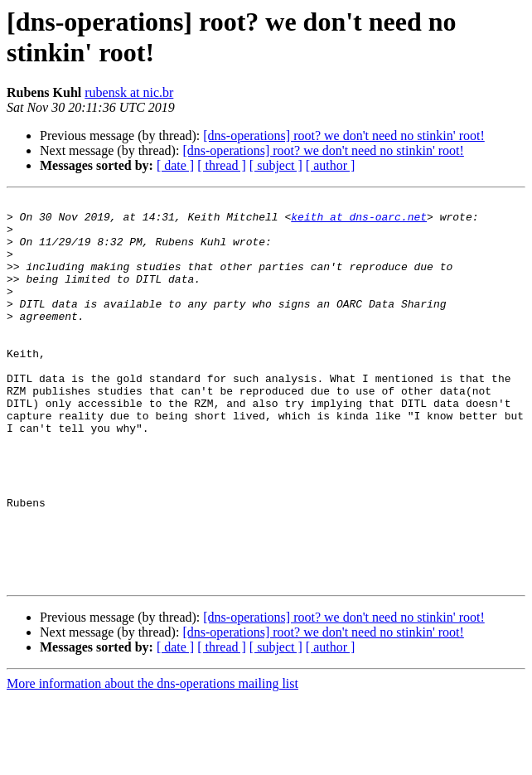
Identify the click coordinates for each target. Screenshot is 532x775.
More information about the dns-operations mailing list (152, 760)
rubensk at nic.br (129, 92)
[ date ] (175, 165)
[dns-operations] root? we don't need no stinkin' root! (343, 136)
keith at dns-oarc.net (359, 221)
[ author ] (331, 165)
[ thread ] (222, 165)
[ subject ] (276, 165)
